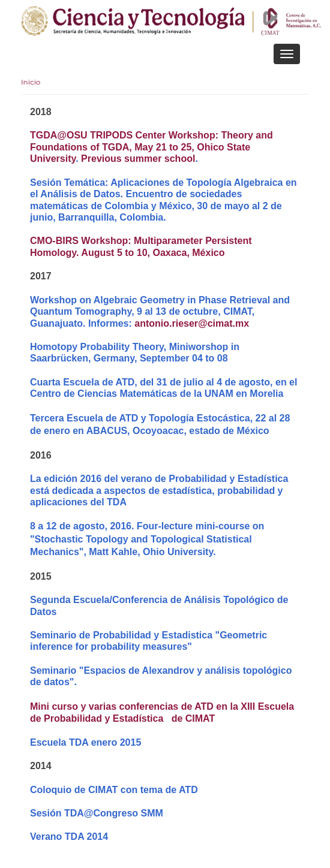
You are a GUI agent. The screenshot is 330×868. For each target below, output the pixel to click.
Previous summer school (138, 159)
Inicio (31, 82)
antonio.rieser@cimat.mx (192, 323)
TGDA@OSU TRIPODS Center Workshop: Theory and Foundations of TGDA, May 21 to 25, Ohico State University (151, 147)
